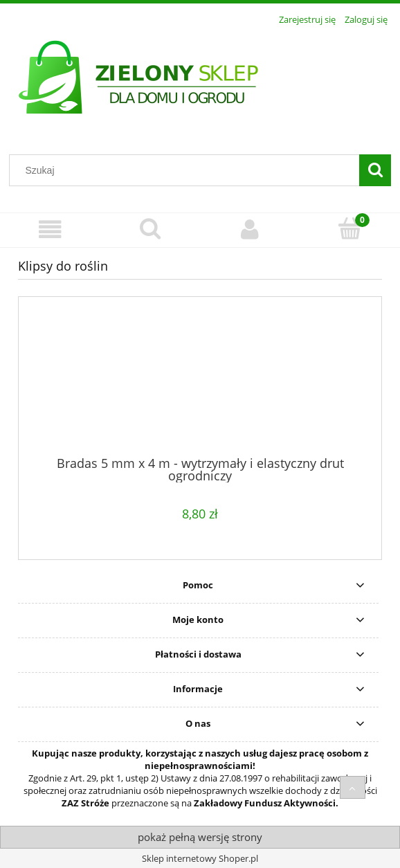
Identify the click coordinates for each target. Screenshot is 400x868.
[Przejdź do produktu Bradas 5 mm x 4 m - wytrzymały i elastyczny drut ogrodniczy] (200, 381)
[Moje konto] (250, 229)
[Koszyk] (351, 228)
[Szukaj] (375, 170)
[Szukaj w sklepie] (188, 170)
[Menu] (50, 229)
